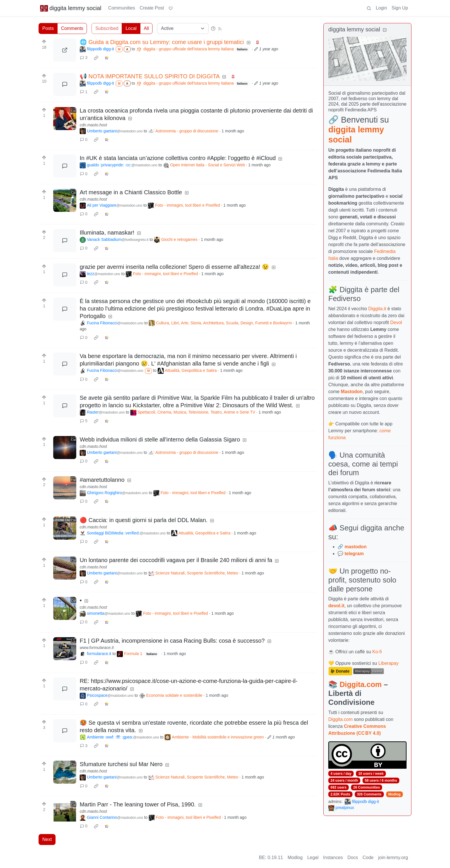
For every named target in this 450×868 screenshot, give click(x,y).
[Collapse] (385, 30)
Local (131, 28)
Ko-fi (377, 652)
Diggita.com (361, 684)
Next (47, 839)
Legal (313, 857)
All (146, 28)
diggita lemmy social (70, 8)
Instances (333, 857)
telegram (354, 554)
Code (368, 857)
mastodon (355, 547)
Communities (122, 8)
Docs (353, 857)
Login (381, 8)
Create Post (152, 8)
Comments (72, 28)
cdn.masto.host (93, 125)
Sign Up (400, 8)
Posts (48, 28)
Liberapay (388, 663)
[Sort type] (183, 28)
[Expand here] (65, 119)
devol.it (336, 606)
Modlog (394, 794)
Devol (396, 322)
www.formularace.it (97, 648)
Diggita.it (377, 309)
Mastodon (352, 392)
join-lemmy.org (393, 857)
